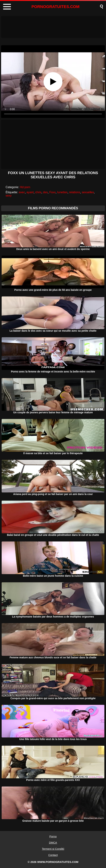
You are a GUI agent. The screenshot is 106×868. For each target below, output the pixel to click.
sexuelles (88, 192)
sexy (9, 196)
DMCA (53, 843)
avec (22, 192)
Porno (53, 836)
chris (38, 192)
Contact (53, 855)
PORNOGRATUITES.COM (56, 7)
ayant (30, 192)
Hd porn (25, 187)
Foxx (53, 192)
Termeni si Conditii (53, 849)
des (45, 192)
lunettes (62, 192)
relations (74, 192)
